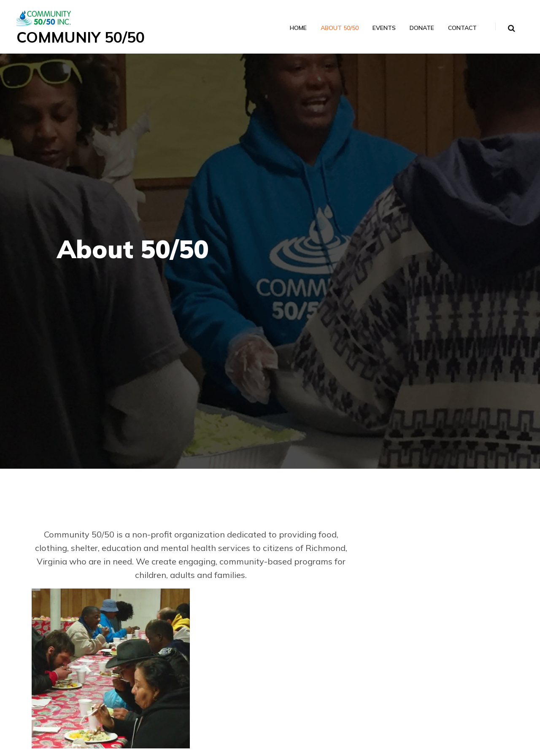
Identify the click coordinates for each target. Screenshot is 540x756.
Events (384, 28)
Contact (462, 28)
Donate (421, 28)
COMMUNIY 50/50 (82, 37)
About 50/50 (339, 28)
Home (298, 28)
